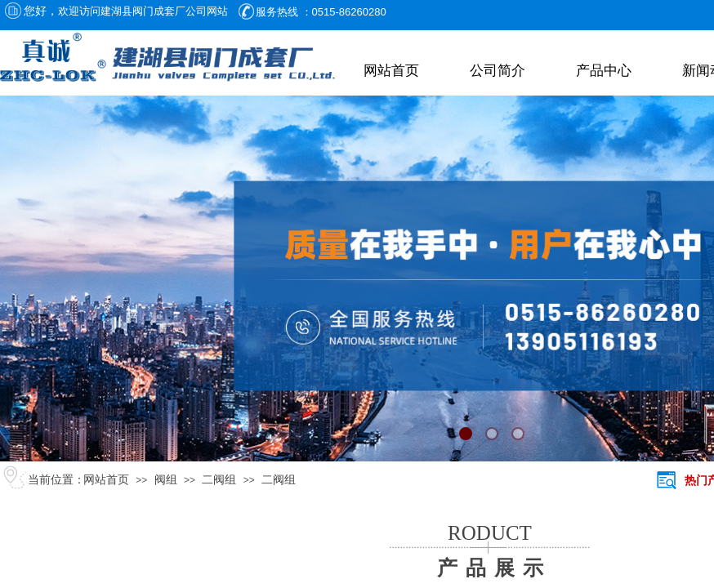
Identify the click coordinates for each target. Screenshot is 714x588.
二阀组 (219, 480)
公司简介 (498, 71)
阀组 (166, 480)
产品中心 (604, 71)
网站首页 (391, 71)
